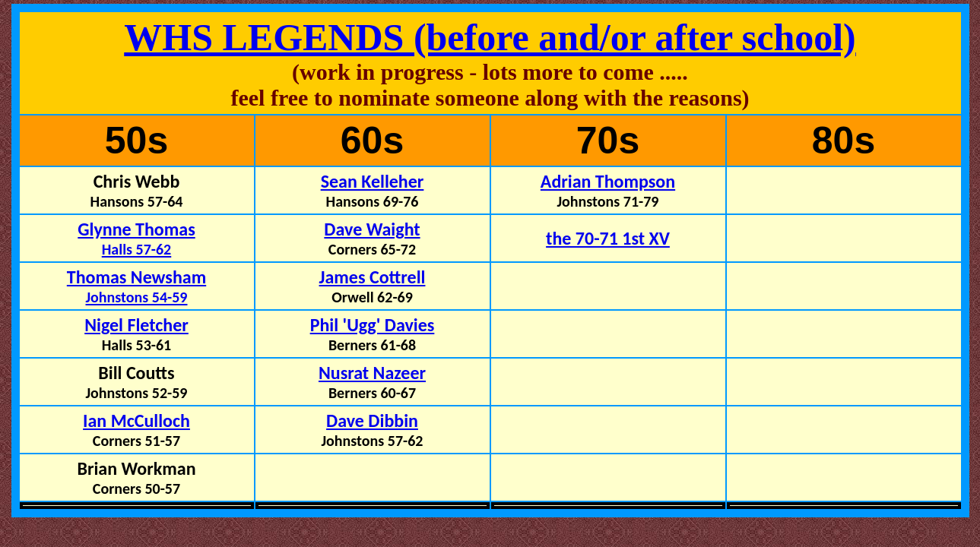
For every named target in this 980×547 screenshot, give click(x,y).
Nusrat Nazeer (372, 373)
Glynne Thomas (136, 238)
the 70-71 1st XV (608, 238)
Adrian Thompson (608, 181)
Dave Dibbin (372, 421)
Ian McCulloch (136, 421)
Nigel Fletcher (136, 325)
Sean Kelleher (373, 181)
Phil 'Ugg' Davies (373, 325)
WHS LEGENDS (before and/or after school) (490, 37)
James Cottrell (373, 277)
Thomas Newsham (136, 286)
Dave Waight (372, 229)
